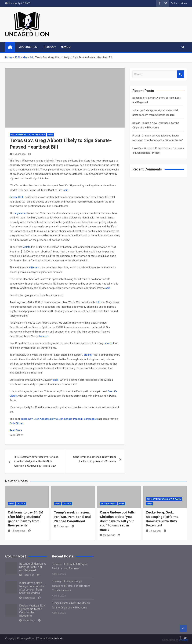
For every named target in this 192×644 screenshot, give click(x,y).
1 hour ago (27, 575)
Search (181, 74)
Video (184, 3)
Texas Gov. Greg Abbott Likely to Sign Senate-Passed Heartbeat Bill (59, 419)
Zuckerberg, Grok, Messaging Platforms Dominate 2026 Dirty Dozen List (162, 519)
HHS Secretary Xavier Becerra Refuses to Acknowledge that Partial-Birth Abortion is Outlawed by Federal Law (36, 461)
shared (108, 343)
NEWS (65, 47)
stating (88, 355)
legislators (21, 213)
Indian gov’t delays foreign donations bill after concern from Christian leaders (32, 588)
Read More (16, 430)
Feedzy (184, 640)
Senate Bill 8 (17, 197)
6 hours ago (27, 598)
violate (27, 247)
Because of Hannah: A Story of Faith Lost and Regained (32, 567)
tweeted (44, 336)
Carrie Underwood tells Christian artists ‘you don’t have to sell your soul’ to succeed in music (117, 521)
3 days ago (153, 531)
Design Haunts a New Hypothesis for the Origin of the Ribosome (32, 611)
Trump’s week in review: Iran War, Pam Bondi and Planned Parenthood (72, 517)
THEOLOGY (49, 47)
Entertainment (109, 504)
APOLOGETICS (28, 47)
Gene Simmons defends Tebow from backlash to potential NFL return (95, 459)
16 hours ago (17, 531)
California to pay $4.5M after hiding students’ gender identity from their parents (26, 519)
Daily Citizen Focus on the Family (28, 135)
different (34, 268)
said (66, 190)
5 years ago (18, 154)
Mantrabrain (56, 638)
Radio (174, 3)
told (98, 302)
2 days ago (61, 526)
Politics (21, 504)
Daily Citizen (17, 423)
